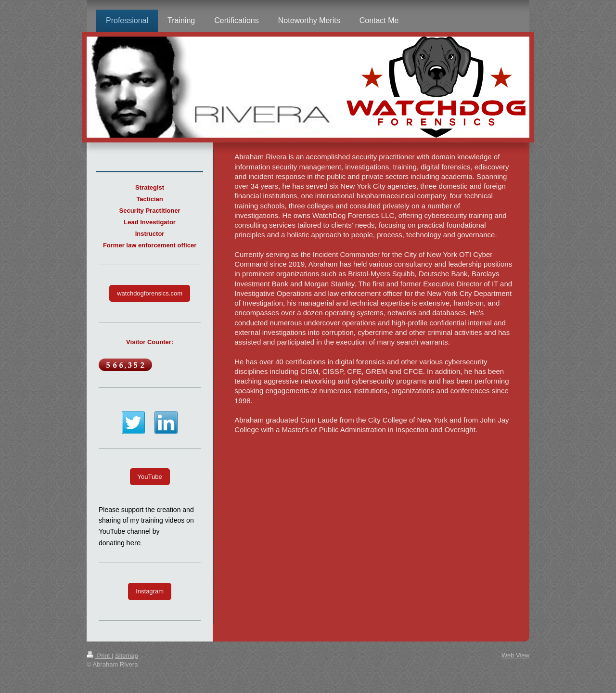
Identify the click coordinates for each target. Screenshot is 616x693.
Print (99, 656)
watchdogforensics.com (150, 293)
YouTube (150, 477)
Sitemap (127, 656)
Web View (515, 655)
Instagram (150, 591)
